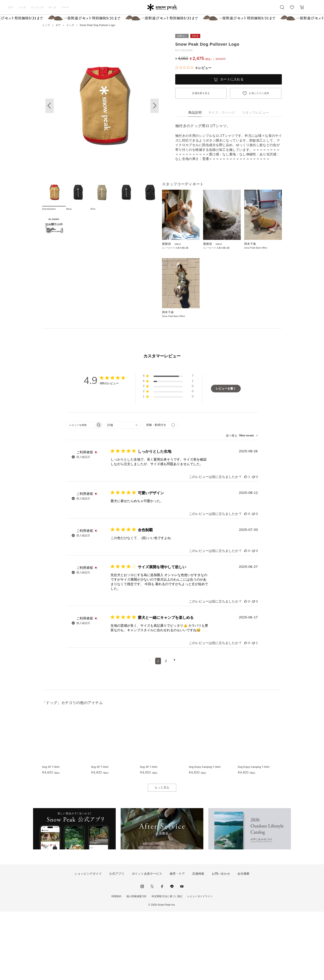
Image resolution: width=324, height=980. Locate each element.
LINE (172, 955)
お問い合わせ (221, 942)
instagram (142, 955)
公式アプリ (117, 942)
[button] (155, 106)
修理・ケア (177, 942)
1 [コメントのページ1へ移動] (158, 729)
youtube (182, 955)
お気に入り (292, 10)
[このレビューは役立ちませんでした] (253, 545)
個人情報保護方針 (137, 965)
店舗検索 (198, 942)
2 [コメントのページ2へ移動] (166, 729)
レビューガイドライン (200, 965)
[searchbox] (81, 493)
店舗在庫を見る (201, 93)
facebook (162, 955)
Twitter (152, 955)
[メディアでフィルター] (160, 494)
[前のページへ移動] (149, 729)
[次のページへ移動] (175, 729)
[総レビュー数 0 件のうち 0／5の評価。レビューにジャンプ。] (193, 68)
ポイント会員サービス (147, 942)
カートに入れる (232, 79)
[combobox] (122, 494)
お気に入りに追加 (259, 93)
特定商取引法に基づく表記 (167, 965)
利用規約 (116, 965)
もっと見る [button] (162, 856)
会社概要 (244, 942)
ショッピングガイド (88, 942)
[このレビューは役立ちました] (246, 545)
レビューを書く (226, 457)
